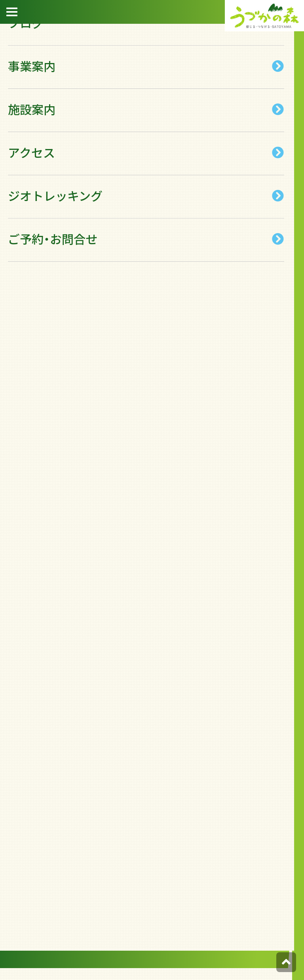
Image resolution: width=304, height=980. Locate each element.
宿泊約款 (292, 107)
